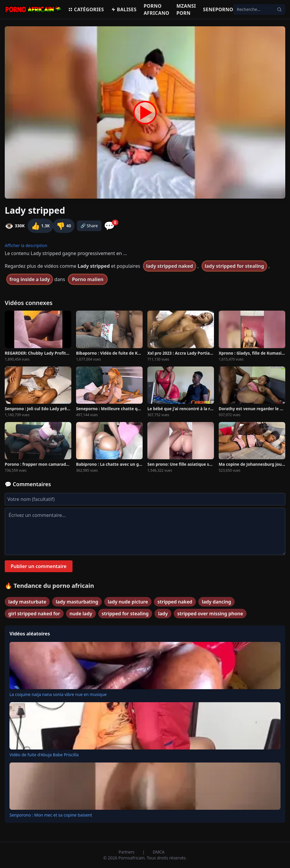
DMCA (158, 852)
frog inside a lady (30, 279)
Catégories (86, 9)
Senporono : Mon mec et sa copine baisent (51, 815)
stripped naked (175, 602)
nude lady (81, 614)
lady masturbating (77, 602)
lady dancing (216, 602)
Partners (127, 852)
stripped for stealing (125, 614)
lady (163, 614)
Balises (124, 9)
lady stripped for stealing (234, 266)
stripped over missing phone (210, 614)
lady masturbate (27, 602)
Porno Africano (156, 9)
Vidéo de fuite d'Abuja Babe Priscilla (44, 755)
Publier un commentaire (39, 566)
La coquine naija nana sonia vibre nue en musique (58, 694)
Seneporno (218, 9)
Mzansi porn (186, 9)
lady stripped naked (170, 266)
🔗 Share (89, 226)
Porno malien (88, 279)
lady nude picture (128, 602)
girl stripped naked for (34, 614)
